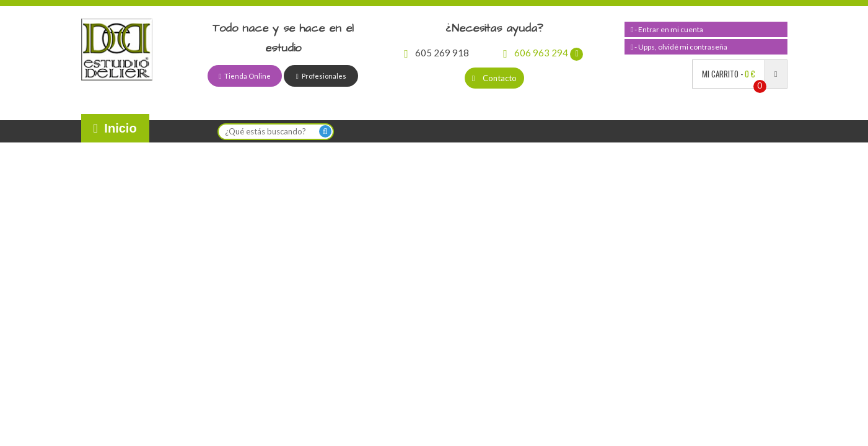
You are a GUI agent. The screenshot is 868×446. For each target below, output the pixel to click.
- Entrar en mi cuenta (667, 29)
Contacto (495, 78)
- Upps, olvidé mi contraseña (679, 47)
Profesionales (321, 76)
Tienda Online (245, 76)
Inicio (115, 128)
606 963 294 (543, 53)
